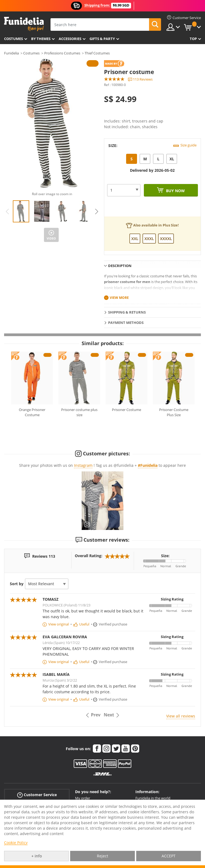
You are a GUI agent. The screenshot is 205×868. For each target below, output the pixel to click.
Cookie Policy (16, 843)
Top (193, 39)
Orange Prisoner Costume (32, 412)
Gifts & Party (102, 39)
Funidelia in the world (153, 798)
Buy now (175, 191)
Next (97, 211)
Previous (7, 211)
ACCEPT (169, 856)
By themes (41, 39)
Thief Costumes (97, 53)
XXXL (149, 239)
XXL (135, 239)
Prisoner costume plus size (79, 412)
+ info (37, 856)
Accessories (70, 39)
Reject (102, 856)
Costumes (14, 39)
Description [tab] (120, 266)
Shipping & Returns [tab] (127, 312)
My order (83, 798)
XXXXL (166, 239)
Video (51, 238)
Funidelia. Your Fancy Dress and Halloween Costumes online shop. (24, 24)
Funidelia (11, 53)
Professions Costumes (62, 53)
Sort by (17, 584)
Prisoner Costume (127, 410)
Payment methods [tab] (126, 323)
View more (119, 298)
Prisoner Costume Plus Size (174, 412)
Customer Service (37, 795)
